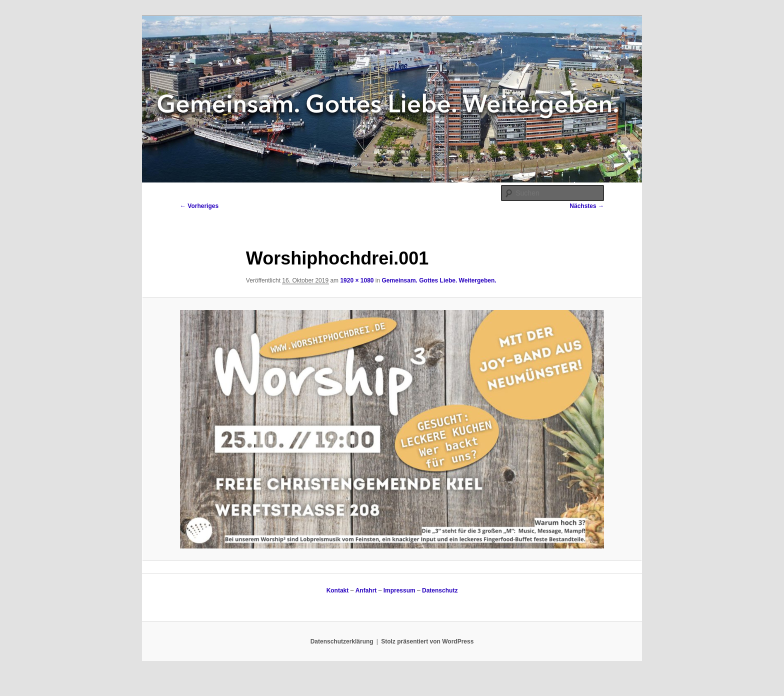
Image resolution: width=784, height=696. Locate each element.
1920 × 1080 (357, 280)
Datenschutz (440, 590)
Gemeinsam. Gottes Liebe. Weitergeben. (439, 280)
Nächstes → (587, 206)
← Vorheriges (199, 206)
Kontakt (338, 590)
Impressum (399, 590)
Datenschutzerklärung (342, 641)
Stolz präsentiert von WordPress (427, 641)
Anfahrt (366, 590)
